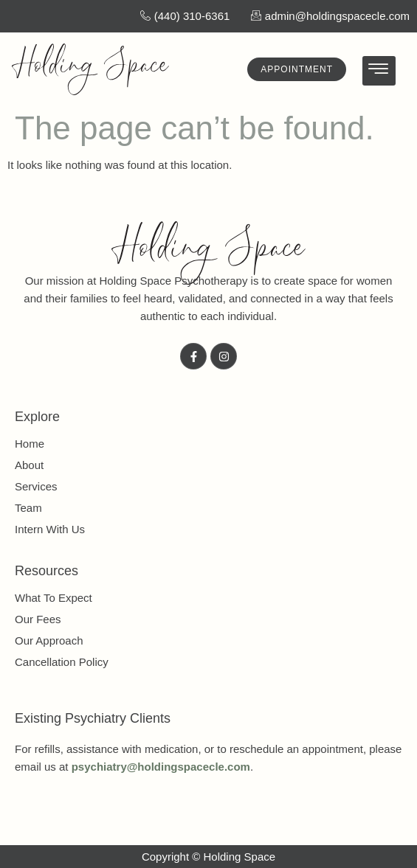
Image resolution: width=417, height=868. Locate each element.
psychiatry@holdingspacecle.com (161, 767)
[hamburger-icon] (379, 71)
